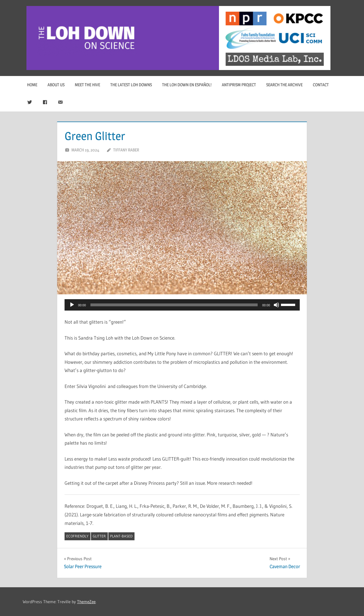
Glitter (99, 536)
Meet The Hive (87, 85)
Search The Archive (284, 85)
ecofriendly (77, 536)
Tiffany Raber (126, 150)
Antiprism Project (239, 85)
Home (32, 85)
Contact (321, 85)
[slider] (174, 305)
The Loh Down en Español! (187, 85)
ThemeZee (86, 602)
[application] (182, 305)
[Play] (72, 305)
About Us (56, 85)
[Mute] (276, 305)
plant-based (121, 536)
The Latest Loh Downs (131, 85)
